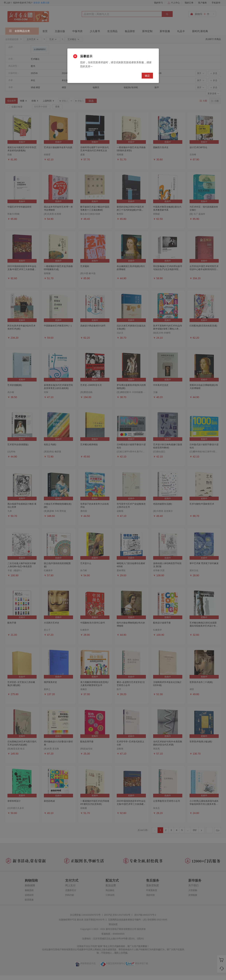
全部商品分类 (19, 31)
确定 (147, 76)
